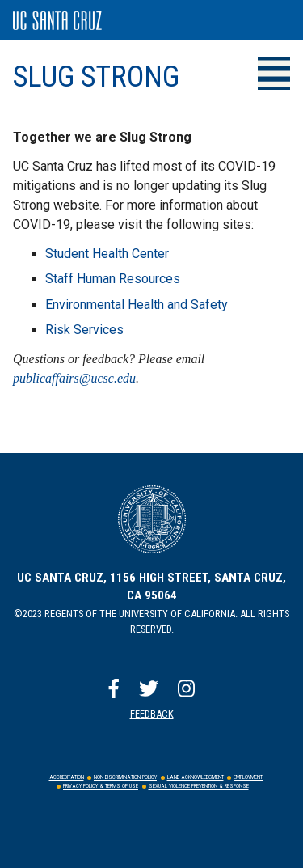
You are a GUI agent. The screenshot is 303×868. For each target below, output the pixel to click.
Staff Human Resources (113, 279)
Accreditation (67, 777)
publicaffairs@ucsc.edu (74, 378)
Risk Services (84, 330)
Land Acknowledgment (196, 777)
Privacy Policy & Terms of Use (101, 786)
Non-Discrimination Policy (125, 777)
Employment (248, 777)
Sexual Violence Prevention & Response (199, 786)
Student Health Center (107, 254)
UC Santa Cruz (57, 21)
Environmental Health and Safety (137, 305)
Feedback (152, 714)
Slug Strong (96, 77)
